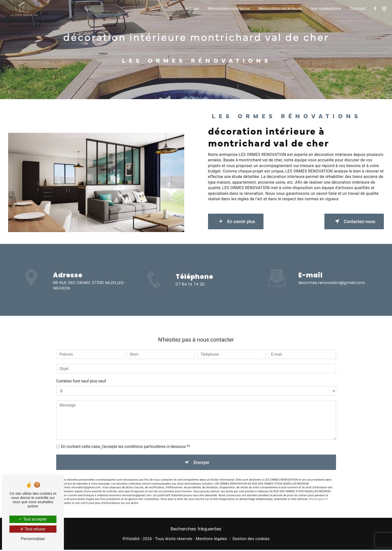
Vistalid (132, 540)
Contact (358, 9)
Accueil (191, 9)
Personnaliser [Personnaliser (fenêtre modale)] (33, 539)
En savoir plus (238, 221)
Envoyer (202, 454)
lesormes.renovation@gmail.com (332, 274)
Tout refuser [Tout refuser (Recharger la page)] (33, 529)
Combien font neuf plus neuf (81, 373)
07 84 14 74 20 (190, 293)
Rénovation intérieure (228, 9)
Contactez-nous (351, 221)
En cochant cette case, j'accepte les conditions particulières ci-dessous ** (126, 438)
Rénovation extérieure (280, 9)
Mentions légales (211, 540)
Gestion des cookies (251, 540)
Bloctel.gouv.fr (318, 492)
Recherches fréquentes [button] (196, 530)
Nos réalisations (325, 9)
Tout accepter (33, 519)
